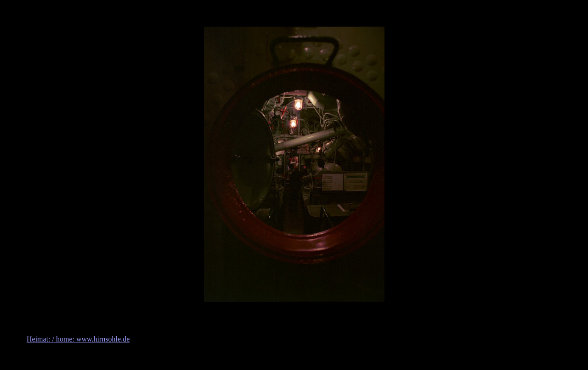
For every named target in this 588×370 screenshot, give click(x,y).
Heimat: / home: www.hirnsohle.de (78, 339)
